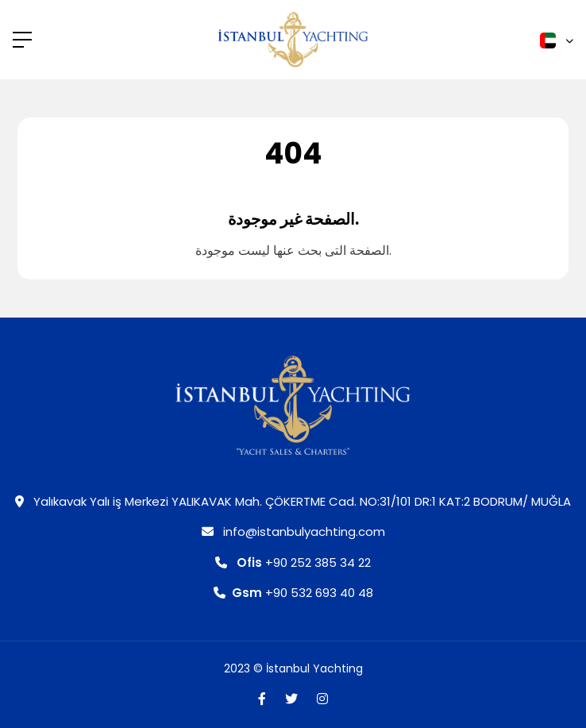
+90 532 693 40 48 (293, 593)
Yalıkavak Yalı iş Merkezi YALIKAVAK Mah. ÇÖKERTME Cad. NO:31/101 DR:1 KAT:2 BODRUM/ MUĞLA (293, 501)
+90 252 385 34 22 (293, 562)
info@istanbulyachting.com (293, 532)
